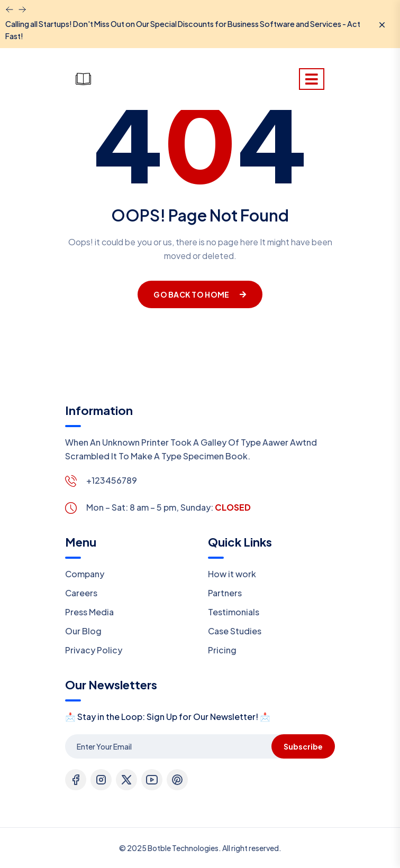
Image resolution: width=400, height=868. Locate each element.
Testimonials (234, 612)
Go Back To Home (200, 294)
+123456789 (112, 480)
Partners (225, 593)
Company (85, 574)
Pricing (222, 650)
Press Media (89, 612)
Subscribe (303, 746)
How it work (232, 574)
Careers (81, 593)
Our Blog (83, 631)
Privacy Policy (94, 650)
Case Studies (235, 631)
